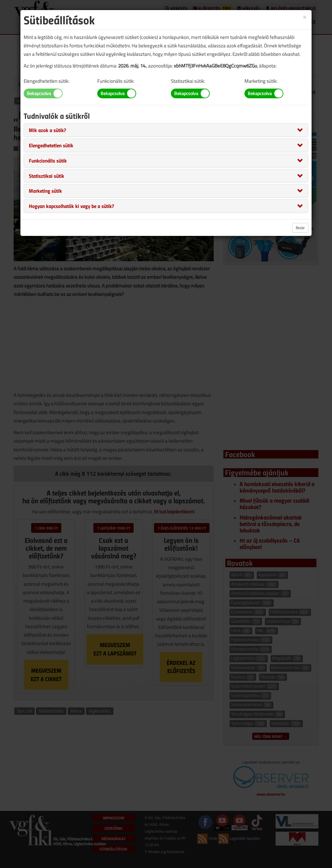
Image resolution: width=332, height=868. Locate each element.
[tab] (166, 130)
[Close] (305, 17)
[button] (47, 130)
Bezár (300, 228)
